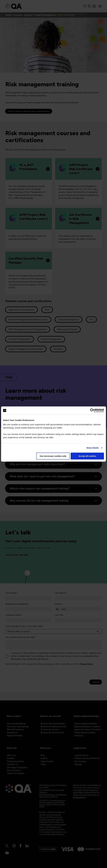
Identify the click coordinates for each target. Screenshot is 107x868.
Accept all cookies (87, 456)
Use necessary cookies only (53, 456)
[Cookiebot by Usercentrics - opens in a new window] (92, 410)
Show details (93, 448)
